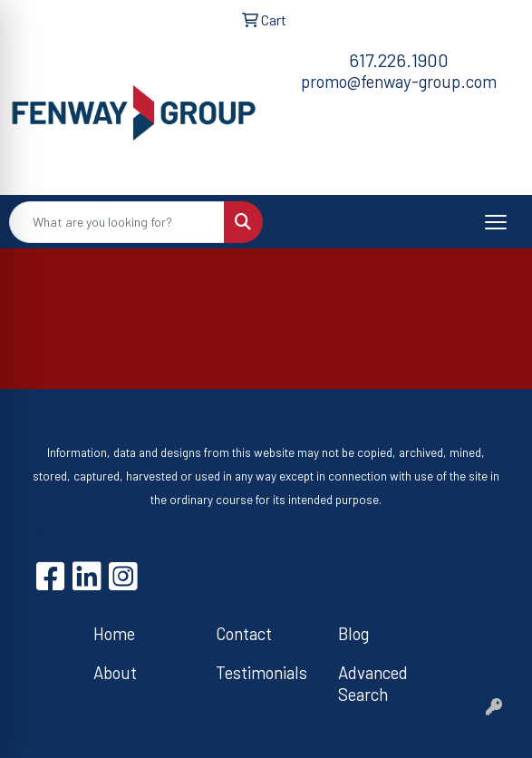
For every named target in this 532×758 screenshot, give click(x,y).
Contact (244, 633)
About (115, 672)
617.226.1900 (399, 60)
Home (114, 633)
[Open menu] (496, 222)
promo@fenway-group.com (399, 81)
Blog (353, 633)
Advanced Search (373, 683)
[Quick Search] (117, 222)
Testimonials (261, 672)
